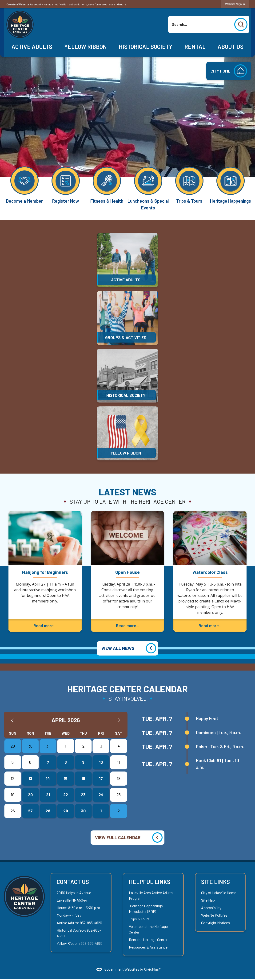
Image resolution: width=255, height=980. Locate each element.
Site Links (215, 882)
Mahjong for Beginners (45, 572)
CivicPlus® (152, 969)
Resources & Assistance (148, 947)
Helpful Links (150, 882)
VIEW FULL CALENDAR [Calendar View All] (118, 837)
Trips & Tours (139, 919)
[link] (235, 4)
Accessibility (211, 908)
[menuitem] (32, 47)
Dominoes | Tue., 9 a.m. (219, 732)
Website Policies (214, 915)
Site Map (208, 900)
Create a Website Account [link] (24, 4)
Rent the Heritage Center (148, 939)
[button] (241, 24)
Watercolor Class (210, 572)
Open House (127, 572)
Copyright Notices (215, 923)
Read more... (45, 625)
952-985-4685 (92, 943)
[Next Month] (119, 720)
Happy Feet (207, 718)
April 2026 (66, 720)
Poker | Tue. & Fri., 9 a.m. (220, 747)
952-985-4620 (91, 923)
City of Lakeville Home (219, 893)
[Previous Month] (12, 720)
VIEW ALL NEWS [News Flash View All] (118, 648)
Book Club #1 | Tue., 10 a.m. (217, 764)
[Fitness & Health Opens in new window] (107, 185)
